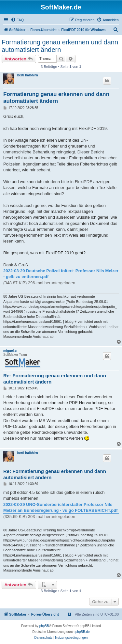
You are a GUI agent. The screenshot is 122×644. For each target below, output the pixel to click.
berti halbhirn (28, 75)
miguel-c (10, 351)
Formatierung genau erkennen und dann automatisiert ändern (60, 46)
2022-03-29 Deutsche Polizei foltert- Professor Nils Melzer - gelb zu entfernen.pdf (61, 274)
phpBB (44, 626)
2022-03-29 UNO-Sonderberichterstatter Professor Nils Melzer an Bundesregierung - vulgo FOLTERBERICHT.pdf (61, 507)
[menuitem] (17, 20)
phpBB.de (83, 632)
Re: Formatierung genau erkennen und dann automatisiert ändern (55, 379)
